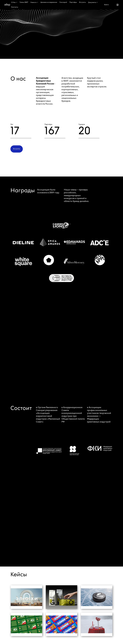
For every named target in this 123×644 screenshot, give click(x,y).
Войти (107, 5)
